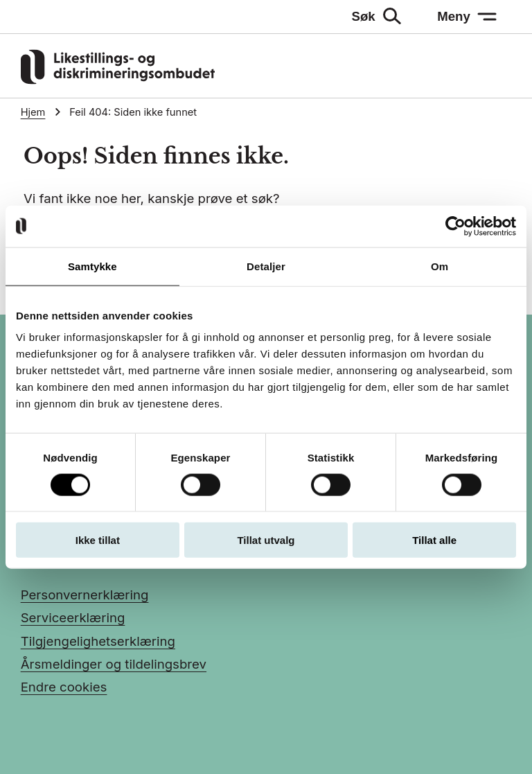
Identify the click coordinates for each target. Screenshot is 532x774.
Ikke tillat (98, 540)
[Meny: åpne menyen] (467, 17)
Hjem (33, 112)
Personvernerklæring (85, 595)
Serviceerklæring (73, 617)
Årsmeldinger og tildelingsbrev (114, 664)
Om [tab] (440, 266)
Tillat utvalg (266, 540)
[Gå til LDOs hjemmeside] (118, 80)
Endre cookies (64, 687)
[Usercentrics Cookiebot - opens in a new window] (455, 226)
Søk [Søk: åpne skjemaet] (364, 16)
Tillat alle (434, 540)
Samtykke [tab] (92, 266)
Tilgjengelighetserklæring (98, 641)
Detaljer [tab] (266, 266)
